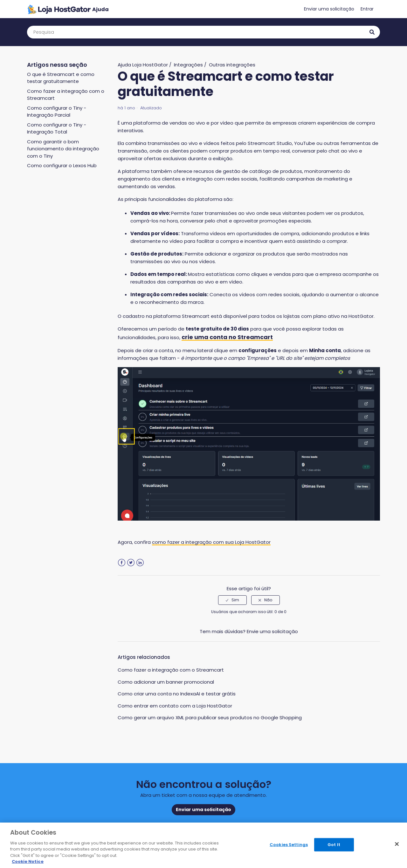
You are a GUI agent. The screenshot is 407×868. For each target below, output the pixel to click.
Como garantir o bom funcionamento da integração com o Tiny (63, 149)
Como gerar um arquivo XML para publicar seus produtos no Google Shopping (210, 718)
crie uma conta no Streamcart (227, 337)
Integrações (188, 65)
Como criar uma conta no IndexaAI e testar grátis (177, 694)
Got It (334, 845)
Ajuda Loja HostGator (143, 65)
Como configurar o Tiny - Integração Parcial (57, 112)
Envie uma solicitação (272, 631)
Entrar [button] (367, 9)
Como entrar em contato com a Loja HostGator (175, 706)
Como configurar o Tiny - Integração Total (57, 128)
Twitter (131, 563)
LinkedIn (140, 563)
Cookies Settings (289, 845)
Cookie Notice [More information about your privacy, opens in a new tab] (28, 861)
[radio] (232, 600)
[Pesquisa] (203, 32)
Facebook (122, 563)
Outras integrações (232, 65)
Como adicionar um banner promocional (166, 682)
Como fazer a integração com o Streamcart (171, 670)
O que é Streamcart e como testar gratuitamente (61, 78)
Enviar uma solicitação (329, 9)
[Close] (397, 844)
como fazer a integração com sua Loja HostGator (211, 542)
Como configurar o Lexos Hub (62, 165)
